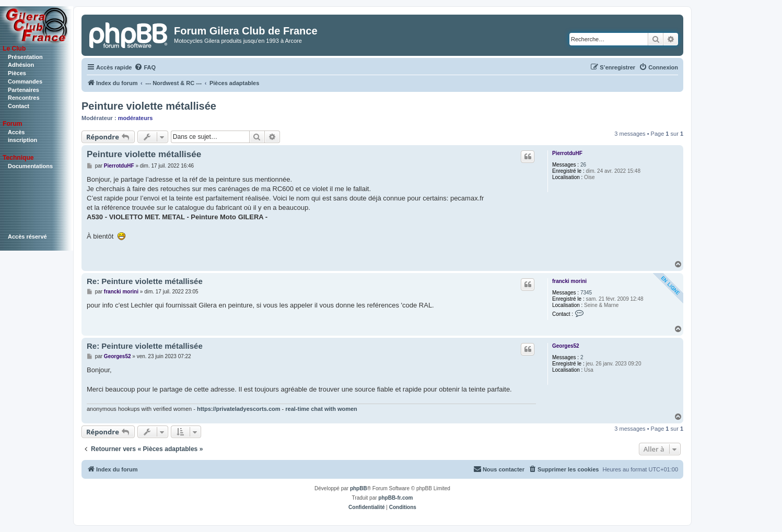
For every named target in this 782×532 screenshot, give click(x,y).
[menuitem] (145, 67)
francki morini (569, 281)
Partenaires (24, 90)
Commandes (25, 81)
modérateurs (136, 118)
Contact (19, 106)
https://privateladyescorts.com (239, 409)
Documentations (30, 166)
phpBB (359, 488)
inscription (22, 140)
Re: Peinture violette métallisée (145, 281)
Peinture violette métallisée (149, 106)
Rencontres (24, 98)
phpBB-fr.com (395, 498)
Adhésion (21, 65)
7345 (586, 293)
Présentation (25, 57)
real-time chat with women (321, 409)
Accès (16, 132)
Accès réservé (27, 237)
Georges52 (566, 346)
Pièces (17, 73)
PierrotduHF (567, 153)
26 (583, 165)
